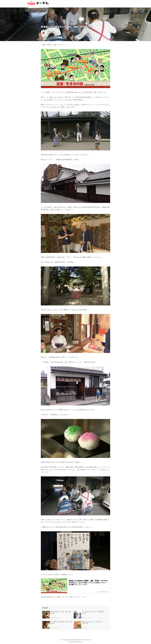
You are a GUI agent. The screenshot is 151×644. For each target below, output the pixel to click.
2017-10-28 (51, 32)
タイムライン (55, 33)
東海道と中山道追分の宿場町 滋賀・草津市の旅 (66, 27)
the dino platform (78, 642)
